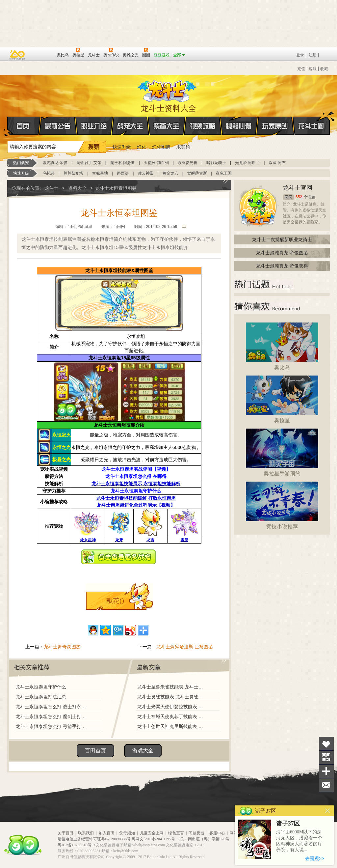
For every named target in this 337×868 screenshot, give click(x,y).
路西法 (123, 173)
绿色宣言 (176, 833)
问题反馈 (196, 833)
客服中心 (217, 833)
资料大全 (77, 188)
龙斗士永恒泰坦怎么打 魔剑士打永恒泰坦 (52, 716)
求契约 (183, 147)
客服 (313, 69)
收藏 (324, 69)
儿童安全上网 (152, 833)
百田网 (42, 54)
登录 (300, 55)
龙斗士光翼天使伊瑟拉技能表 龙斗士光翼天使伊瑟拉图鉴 (171, 707)
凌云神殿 (146, 173)
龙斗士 (168, 90)
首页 (8, 126)
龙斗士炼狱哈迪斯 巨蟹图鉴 (185, 647)
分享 (326, 771)
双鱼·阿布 (277, 163)
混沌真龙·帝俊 (55, 163)
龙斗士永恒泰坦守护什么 (41, 687)
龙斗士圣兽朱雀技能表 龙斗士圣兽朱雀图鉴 (171, 687)
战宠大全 (130, 126)
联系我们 (86, 833)
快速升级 (122, 147)
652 (299, 197)
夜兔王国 (224, 173)
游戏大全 (143, 751)
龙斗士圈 (311, 120)
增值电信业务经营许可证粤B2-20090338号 (94, 839)
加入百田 (107, 833)
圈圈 (288, 197)
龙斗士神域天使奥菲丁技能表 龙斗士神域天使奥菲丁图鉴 (171, 716)
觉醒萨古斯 (197, 173)
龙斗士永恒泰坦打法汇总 (41, 697)
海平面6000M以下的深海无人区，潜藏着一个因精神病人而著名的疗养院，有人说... (299, 841)
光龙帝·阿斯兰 (247, 163)
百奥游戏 (17, 55)
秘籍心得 (239, 126)
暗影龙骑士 (216, 163)
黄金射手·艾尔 (89, 163)
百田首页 (95, 751)
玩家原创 (275, 126)
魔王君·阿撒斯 (123, 163)
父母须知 (127, 833)
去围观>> (315, 858)
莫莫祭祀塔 (73, 173)
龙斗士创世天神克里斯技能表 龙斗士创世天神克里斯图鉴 (171, 726)
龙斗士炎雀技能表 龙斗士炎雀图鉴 (171, 697)
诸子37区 (288, 824)
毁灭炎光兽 (188, 163)
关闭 (328, 811)
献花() (115, 601)
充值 (301, 69)
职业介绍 (94, 126)
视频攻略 (203, 126)
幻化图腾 (161, 147)
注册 (313, 55)
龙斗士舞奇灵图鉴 (62, 647)
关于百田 (65, 833)
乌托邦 (49, 173)
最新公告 (58, 126)
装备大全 (167, 126)
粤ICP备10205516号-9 (76, 845)
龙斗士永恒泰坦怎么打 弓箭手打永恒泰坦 (52, 726)
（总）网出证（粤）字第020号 (203, 839)
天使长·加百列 (156, 163)
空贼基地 (100, 173)
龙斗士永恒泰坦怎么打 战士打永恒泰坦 (52, 707)
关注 (326, 757)
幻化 (142, 147)
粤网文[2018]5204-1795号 (153, 839)
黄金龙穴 (170, 173)
